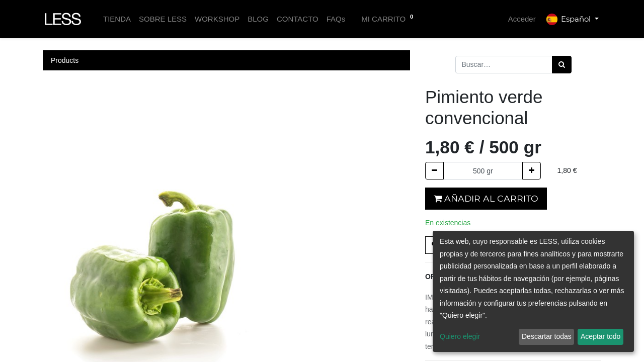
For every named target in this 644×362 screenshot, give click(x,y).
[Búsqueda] (562, 65)
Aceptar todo (600, 336)
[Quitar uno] (434, 171)
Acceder (522, 19)
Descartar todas (547, 336)
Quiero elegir (460, 336)
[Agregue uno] (532, 171)
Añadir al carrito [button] (486, 198)
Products (65, 60)
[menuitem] (117, 19)
